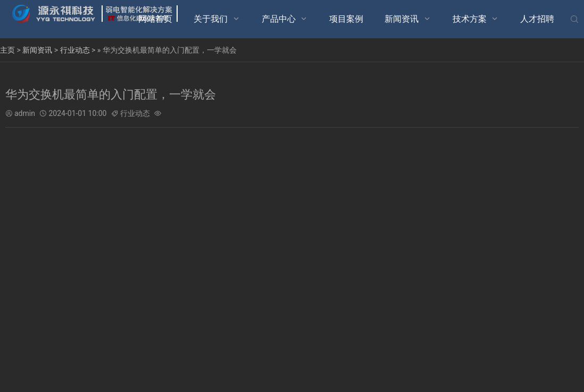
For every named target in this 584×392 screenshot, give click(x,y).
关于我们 (211, 19)
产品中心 (279, 19)
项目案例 (346, 19)
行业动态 (75, 50)
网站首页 (155, 19)
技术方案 (470, 19)
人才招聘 (537, 19)
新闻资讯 (402, 19)
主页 (7, 50)
